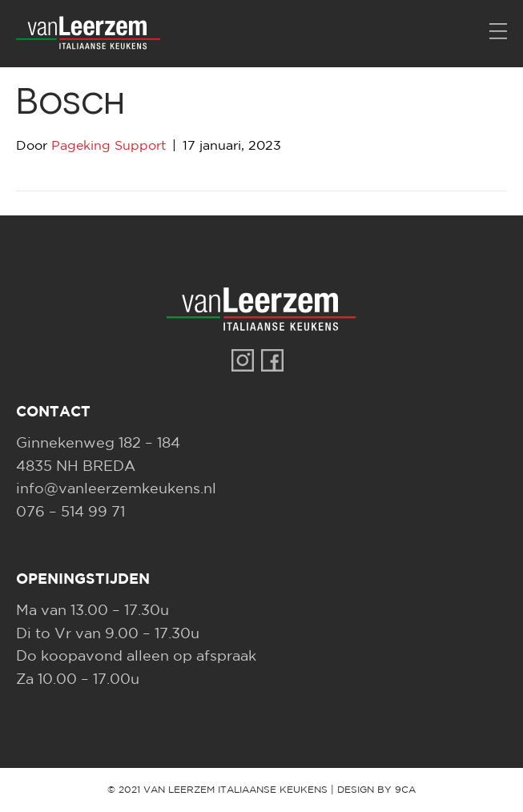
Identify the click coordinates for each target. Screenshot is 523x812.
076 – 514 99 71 (70, 513)
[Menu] (498, 32)
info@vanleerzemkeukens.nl (116, 489)
